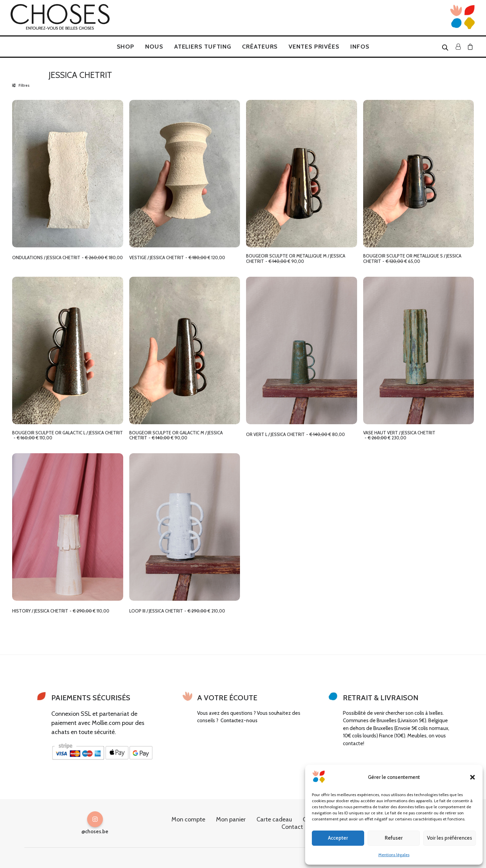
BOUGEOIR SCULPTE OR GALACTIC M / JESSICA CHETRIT (176, 435)
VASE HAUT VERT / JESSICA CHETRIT (399, 435)
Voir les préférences (450, 838)
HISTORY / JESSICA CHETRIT (61, 611)
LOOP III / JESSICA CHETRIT (177, 611)
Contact (292, 826)
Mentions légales (394, 855)
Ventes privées (314, 47)
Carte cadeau (274, 819)
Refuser (394, 838)
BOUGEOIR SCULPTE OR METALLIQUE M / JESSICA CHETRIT (296, 259)
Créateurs (260, 47)
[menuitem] (126, 47)
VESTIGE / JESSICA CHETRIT (177, 257)
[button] (473, 777)
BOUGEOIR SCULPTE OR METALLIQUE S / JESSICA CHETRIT (412, 259)
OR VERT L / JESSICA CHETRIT (295, 434)
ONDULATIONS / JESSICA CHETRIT (67, 257)
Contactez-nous (239, 721)
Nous (154, 47)
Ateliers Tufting (203, 47)
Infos (360, 47)
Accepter (338, 838)
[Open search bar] (446, 47)
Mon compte (188, 819)
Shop (126, 47)
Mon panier (231, 819)
